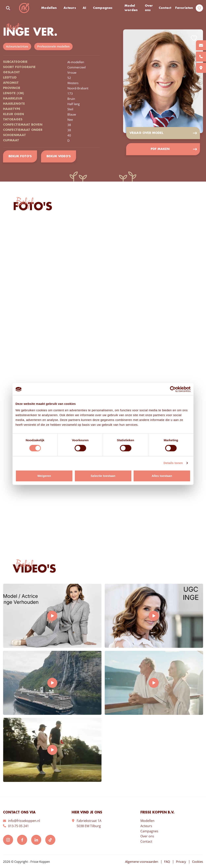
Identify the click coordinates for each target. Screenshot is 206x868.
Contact (165, 8)
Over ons (149, 8)
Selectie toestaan (103, 476)
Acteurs (70, 8)
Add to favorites (194, 38)
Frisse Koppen (24, 8)
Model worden (131, 8)
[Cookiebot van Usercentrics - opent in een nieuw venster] (173, 389)
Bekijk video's (59, 156)
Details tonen (173, 463)
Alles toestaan (162, 476)
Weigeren (44, 476)
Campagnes (103, 8)
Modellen (49, 8)
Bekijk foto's (20, 156)
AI (84, 8)
